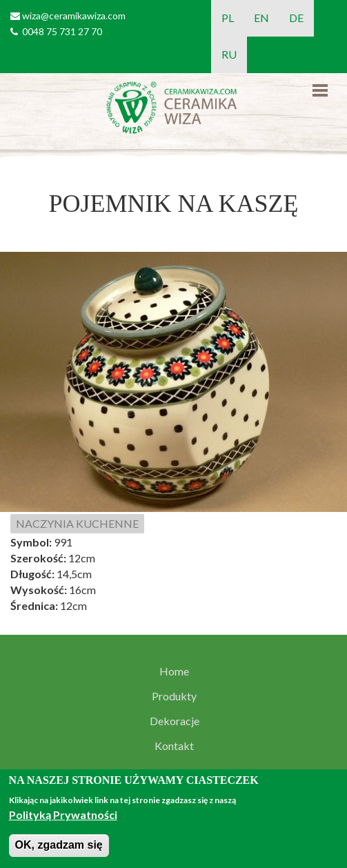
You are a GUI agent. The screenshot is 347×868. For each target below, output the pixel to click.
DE (296, 18)
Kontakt (174, 746)
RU (229, 54)
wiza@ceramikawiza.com (74, 16)
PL (228, 18)
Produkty (174, 696)
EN (261, 18)
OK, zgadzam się (59, 845)
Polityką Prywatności (63, 815)
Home (174, 671)
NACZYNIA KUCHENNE (77, 523)
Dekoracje (175, 721)
